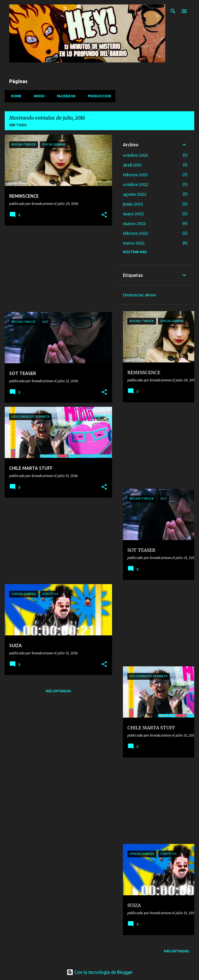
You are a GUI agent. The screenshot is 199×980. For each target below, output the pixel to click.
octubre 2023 (135, 155)
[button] (104, 215)
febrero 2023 (135, 175)
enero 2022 (134, 243)
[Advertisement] (56, 269)
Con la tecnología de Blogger (100, 972)
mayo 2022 (133, 214)
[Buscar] (173, 11)
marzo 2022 (134, 224)
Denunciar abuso (140, 295)
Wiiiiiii (37, 96)
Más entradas (58, 691)
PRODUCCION (98, 96)
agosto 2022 (135, 194)
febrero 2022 (135, 233)
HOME (14, 96)
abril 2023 (132, 165)
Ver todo (18, 125)
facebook (65, 96)
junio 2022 (133, 204)
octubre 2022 (136, 185)
